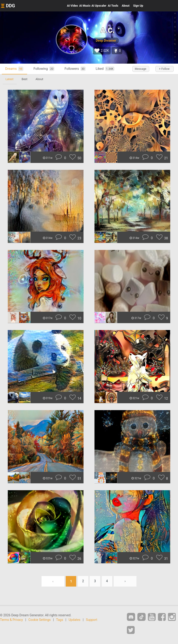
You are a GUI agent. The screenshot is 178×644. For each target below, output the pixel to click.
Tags (60, 620)
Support (92, 620)
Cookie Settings (40, 620)
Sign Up (138, 6)
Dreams (14, 69)
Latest (9, 79)
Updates (75, 620)
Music (85, 6)
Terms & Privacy (11, 620)
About (126, 6)
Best (25, 79)
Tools (113, 6)
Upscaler (99, 6)
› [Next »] (125, 581)
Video (73, 6)
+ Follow (164, 69)
